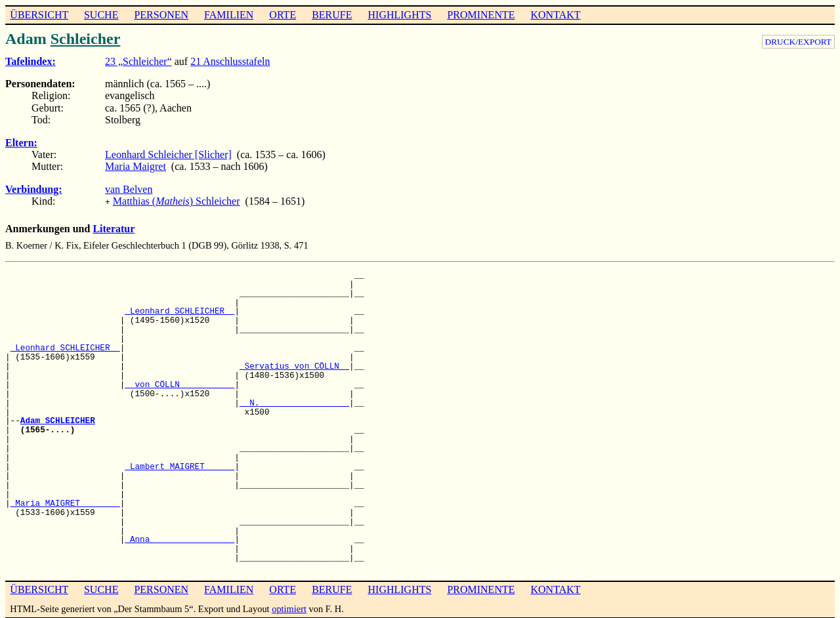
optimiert (289, 608)
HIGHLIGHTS (400, 15)
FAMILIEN (229, 15)
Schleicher (86, 39)
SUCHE (101, 15)
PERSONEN (161, 15)
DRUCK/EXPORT (798, 42)
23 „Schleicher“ (138, 61)
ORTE (283, 15)
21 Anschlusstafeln (230, 61)
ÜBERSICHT (39, 15)
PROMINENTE (481, 15)
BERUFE (332, 15)
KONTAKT (555, 15)
